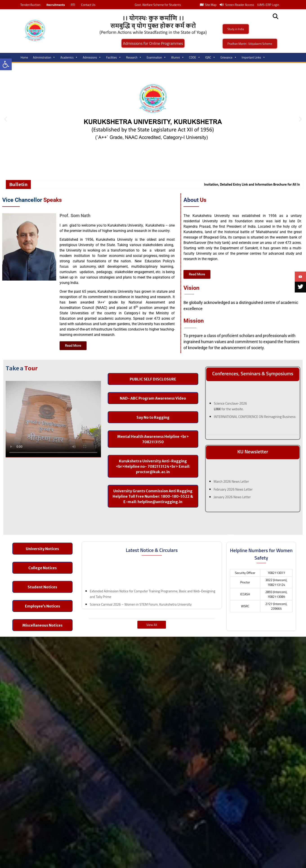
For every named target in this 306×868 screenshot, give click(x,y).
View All (152, 625)
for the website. (229, 413)
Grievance (229, 57)
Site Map (208, 5)
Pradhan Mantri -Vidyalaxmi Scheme (250, 44)
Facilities (114, 57)
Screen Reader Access (237, 5)
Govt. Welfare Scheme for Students (158, 5)
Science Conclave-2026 (230, 408)
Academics (69, 57)
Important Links (254, 57)
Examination (156, 57)
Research (134, 57)
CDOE (195, 57)
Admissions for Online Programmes (153, 43)
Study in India (236, 29)
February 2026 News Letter (233, 494)
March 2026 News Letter (231, 486)
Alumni (178, 57)
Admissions (92, 57)
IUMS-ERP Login (268, 5)
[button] (6, 64)
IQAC (210, 57)
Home (24, 57)
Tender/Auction (30, 5)
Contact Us (88, 5)
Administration (44, 57)
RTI (73, 5)
